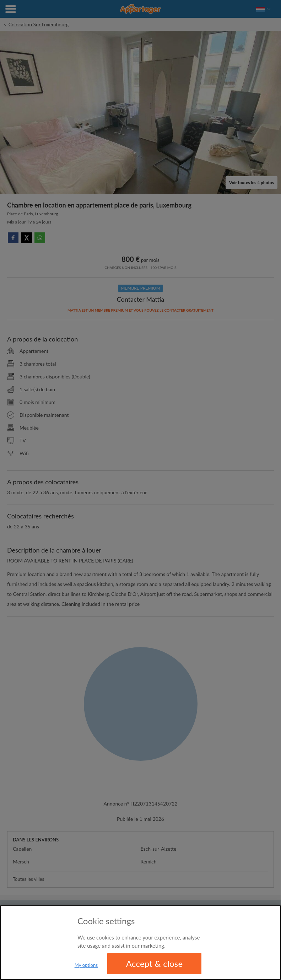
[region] (140, 943)
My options (86, 965)
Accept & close (155, 963)
